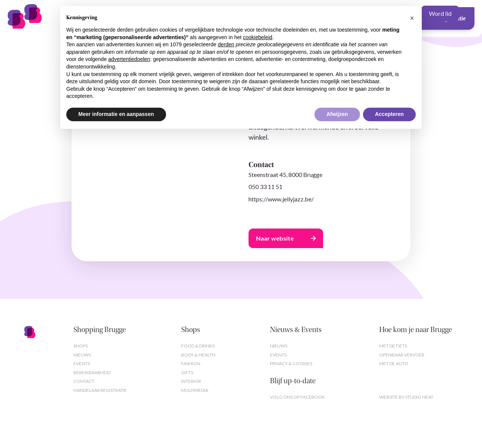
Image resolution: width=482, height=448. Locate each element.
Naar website (275, 238)
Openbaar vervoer (402, 355)
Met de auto (394, 363)
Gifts (187, 373)
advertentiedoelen (129, 59)
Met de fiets (393, 346)
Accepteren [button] (389, 114)
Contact (84, 381)
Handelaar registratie (100, 390)
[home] (45, 14)
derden (226, 44)
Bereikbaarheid (92, 373)
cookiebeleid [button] (258, 37)
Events (82, 363)
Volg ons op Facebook (297, 397)
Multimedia (195, 390)
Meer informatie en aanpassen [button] (116, 114)
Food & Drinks (198, 346)
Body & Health (198, 355)
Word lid (440, 13)
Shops (81, 346)
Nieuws (82, 355)
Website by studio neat (406, 397)
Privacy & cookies (291, 363)
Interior (191, 381)
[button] (412, 18)
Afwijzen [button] (337, 114)
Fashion (191, 363)
